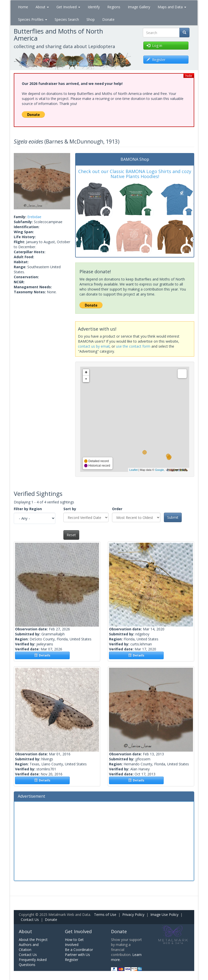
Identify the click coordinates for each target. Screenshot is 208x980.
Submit (173, 517)
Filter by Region (28, 509)
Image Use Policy (164, 915)
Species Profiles (33, 19)
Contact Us (30, 920)
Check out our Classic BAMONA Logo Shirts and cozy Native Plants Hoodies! (135, 174)
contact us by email (94, 346)
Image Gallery (139, 7)
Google (159, 470)
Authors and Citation (29, 947)
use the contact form (133, 346)
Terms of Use (105, 915)
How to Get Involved (74, 942)
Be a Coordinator (79, 950)
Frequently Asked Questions (33, 962)
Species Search (67, 19)
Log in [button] (154, 45)
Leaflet (133, 470)
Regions (114, 7)
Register (72, 960)
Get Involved (68, 7)
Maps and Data (172, 7)
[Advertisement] (104, 841)
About (42, 7)
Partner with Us (77, 955)
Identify (94, 7)
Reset (71, 535)
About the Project (33, 940)
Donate (108, 19)
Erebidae (34, 217)
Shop (91, 19)
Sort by (70, 509)
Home (23, 7)
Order (117, 509)
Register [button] (156, 59)
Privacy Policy (133, 915)
